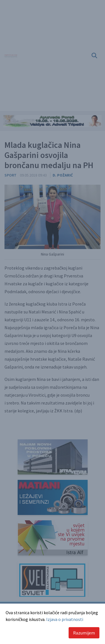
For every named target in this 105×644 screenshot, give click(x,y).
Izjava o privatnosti (65, 619)
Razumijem (84, 633)
